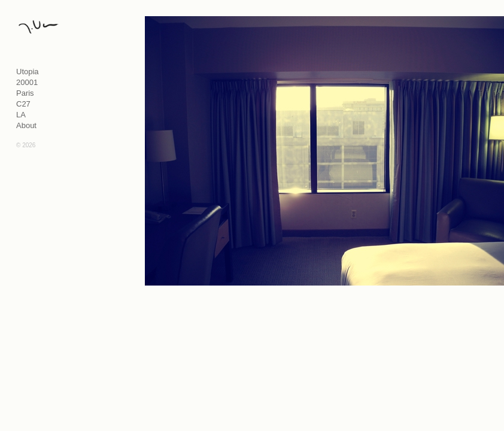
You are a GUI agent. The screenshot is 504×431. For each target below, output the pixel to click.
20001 (27, 82)
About (26, 125)
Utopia (28, 72)
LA (21, 115)
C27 (23, 104)
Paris (25, 93)
